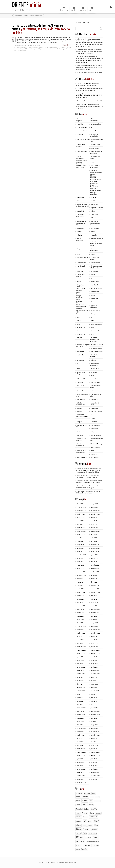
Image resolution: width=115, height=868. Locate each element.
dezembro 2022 (95, 569)
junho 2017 (80, 681)
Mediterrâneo (81, 305)
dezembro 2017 (81, 670)
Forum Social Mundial (81, 276)
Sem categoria (95, 425)
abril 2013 (80, 766)
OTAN (92, 376)
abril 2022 (94, 582)
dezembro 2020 (81, 609)
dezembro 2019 (81, 630)
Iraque (78, 299)
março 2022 (80, 586)
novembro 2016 (95, 691)
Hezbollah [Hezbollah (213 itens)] (93, 817)
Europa (79, 296)
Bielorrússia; (80, 197)
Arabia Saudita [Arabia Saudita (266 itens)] (82, 797)
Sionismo (79, 432)
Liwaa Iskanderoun (96, 331)
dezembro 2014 (81, 732)
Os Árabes (94, 372)
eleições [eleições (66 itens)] (91, 805)
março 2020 (94, 623)
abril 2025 (80, 524)
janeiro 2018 (94, 667)
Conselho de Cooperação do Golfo (95, 223)
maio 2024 (80, 541)
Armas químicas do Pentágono (96, 152)
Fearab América (95, 263)
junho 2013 (80, 762)
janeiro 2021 (94, 606)
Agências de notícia (83, 139)
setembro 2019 (95, 633)
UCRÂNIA (94, 454)
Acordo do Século (82, 131)
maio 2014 (94, 742)
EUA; (78, 254)
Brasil (78, 201)
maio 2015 (94, 721)
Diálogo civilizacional (80, 239)
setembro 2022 (81, 575)
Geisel (79, 281)
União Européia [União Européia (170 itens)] (82, 849)
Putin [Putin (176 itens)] (85, 833)
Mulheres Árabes (96, 191)
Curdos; (79, 232)
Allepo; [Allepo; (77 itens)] (94, 793)
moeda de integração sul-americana (95, 340)
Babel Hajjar (80, 159)
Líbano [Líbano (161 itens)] (78, 825)
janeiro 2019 (94, 647)
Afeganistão (80, 134)
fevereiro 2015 (81, 728)
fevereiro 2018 (81, 667)
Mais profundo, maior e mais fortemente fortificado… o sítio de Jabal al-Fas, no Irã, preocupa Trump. (89, 96)
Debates (79, 235)
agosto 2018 (80, 657)
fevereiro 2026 (81, 507)
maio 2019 (94, 640)
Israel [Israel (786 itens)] (97, 821)
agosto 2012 (80, 779)
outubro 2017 (81, 674)
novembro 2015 (95, 711)
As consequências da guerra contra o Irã (89, 73)
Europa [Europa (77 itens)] (78, 813)
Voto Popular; (95, 458)
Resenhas (93, 194)
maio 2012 (94, 779)
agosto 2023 (94, 555)
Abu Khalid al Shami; (36, 47)
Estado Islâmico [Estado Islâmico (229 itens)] (82, 809)
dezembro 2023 (95, 548)
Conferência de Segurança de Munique (81, 223)
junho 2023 (94, 558)
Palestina (79, 308)
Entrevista (93, 178)
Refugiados (94, 399)
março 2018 (94, 664)
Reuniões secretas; (96, 412)
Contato (79, 22)
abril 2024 (94, 541)
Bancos (93, 162)
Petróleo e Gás (95, 382)
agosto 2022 (94, 575)
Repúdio (79, 408)
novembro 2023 (81, 552)
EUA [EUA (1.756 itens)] (94, 809)
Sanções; (79, 422)
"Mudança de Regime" (81, 120)
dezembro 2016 (81, 691)
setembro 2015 (95, 715)
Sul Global (80, 435)
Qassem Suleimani (82, 391)
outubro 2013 (81, 755)
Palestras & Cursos (83, 379)
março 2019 (94, 643)
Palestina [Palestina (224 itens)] (86, 829)
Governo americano (97, 288)
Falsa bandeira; (81, 263)
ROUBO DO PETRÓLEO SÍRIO (82, 416)
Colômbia (93, 218)
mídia (27, 5)
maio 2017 (94, 681)
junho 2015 (80, 721)
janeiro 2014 (94, 749)
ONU (78, 369)
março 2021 (94, 603)
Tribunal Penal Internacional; (81, 452)
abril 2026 (80, 504)
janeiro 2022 (80, 589)
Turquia (79, 314)
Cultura (93, 174)
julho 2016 (94, 698)
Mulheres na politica (97, 345)
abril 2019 (80, 643)
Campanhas (94, 204)
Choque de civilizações (80, 215)
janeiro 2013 (94, 769)
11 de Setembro (82, 128)
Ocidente (93, 360)
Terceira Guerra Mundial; (81, 440)
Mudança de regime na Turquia (83, 346)
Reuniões (80, 412)
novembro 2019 (95, 630)
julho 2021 (94, 596)
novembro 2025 (95, 511)
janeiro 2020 (94, 626)
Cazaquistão (80, 211)
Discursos (93, 176)
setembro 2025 (95, 514)
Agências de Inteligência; (94, 135)
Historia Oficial (95, 311)
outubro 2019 (81, 633)
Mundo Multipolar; (96, 348)
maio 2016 (94, 701)
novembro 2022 (81, 572)
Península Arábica (82, 310)
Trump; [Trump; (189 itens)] (79, 846)
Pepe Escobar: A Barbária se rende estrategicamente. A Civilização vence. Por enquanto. (90, 106)
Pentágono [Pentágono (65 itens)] (95, 829)
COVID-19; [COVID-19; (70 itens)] (97, 801)
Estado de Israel (81, 294)
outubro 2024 (81, 535)
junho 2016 (80, 701)
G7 (91, 278)
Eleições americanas (94, 250)
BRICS (93, 201)
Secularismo (94, 422)
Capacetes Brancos (97, 208)
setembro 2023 (81, 555)
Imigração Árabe (95, 180)
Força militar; (81, 271)
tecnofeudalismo (96, 435)
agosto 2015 (80, 718)
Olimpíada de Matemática (95, 364)
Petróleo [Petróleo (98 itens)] (78, 833)
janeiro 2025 (94, 528)
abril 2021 (80, 603)
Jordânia (79, 301)
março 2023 (80, 565)
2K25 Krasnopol (22, 47)
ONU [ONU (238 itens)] (96, 825)
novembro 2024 (95, 531)
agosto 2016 (80, 698)
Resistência (22, 50)
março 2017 (94, 684)
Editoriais (92, 9)
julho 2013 (94, 759)
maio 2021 (94, 599)
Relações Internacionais (81, 404)
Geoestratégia (95, 281)
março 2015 (94, 725)
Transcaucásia (95, 447)
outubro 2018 (81, 653)
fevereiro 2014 (81, 749)
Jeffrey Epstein (81, 328)
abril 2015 (80, 725)
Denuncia (93, 235)
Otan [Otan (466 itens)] (78, 829)
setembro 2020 (95, 613)
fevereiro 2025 (81, 528)
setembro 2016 (95, 694)
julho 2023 (80, 558)
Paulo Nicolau (81, 491)
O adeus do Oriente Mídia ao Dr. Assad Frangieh (89, 487)
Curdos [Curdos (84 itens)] (78, 805)
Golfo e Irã (80, 298)
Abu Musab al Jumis (52, 47)
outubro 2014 (81, 735)
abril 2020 (80, 623)
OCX (78, 364)
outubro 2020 (81, 613)
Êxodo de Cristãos (82, 258)
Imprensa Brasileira (82, 160)
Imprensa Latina (81, 166)
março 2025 (94, 524)
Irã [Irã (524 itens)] (85, 821)
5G (91, 128)
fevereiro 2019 (81, 647)
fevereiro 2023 (95, 565)
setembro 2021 (95, 592)
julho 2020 (94, 616)
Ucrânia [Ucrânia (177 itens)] (96, 846)
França (93, 275)
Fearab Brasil (81, 266)
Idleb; (38, 49)
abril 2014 (80, 745)
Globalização (95, 285)
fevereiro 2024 (95, 545)
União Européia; (82, 458)
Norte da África (81, 307)
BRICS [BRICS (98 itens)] (78, 801)
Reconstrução (81, 399)
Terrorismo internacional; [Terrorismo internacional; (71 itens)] (93, 842)
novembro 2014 (95, 732)
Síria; (92, 432)
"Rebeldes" (80, 124)
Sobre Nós (86, 22)
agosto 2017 (80, 677)
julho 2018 (94, 657)
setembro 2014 (95, 735)
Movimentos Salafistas (94, 188)
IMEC (78, 317)
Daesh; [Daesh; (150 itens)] (85, 804)
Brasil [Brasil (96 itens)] (97, 797)
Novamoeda (80, 360)
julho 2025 (94, 518)
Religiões (93, 192)
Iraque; (79, 321)
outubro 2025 (81, 514)
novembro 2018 (95, 650)
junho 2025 (80, 521)
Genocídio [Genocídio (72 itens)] (98, 813)
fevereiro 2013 (81, 769)
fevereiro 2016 (81, 708)
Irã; (92, 317)
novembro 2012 (95, 772)
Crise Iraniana (95, 228)
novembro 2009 (81, 783)
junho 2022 (94, 579)
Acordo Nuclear (95, 131)
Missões (79, 338)
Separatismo (94, 429)
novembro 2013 (95, 752)
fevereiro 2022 (95, 586)
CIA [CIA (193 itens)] (91, 801)
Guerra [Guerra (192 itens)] (79, 817)
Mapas (92, 185)
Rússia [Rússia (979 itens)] (80, 837)
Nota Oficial (80, 168)
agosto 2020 (80, 616)
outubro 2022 (95, 572)
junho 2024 (94, 538)
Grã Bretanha (95, 292)
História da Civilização (94, 306)
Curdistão (79, 290)
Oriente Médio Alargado (81, 373)
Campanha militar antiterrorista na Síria (27, 45)
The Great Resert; (96, 444)
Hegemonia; (94, 298)
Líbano (79, 303)
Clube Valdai (94, 214)
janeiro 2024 (80, 548)
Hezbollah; (94, 302)
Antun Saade (95, 148)
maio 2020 (94, 619)
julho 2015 (94, 718)
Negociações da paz (97, 351)
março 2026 (94, 504)
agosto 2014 (80, 738)
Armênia (79, 287)
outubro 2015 (81, 715)
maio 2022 (80, 582)
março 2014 (94, 745)
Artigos (83, 9)
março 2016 (94, 704)
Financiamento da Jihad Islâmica (96, 267)
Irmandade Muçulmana (94, 182)
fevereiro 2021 (81, 606)
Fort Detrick (94, 271)
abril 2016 (80, 704)
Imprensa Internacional (80, 163)
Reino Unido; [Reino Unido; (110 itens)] (93, 833)
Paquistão (94, 379)
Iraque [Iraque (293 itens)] (79, 821)
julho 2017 (94, 677)
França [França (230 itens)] (85, 813)
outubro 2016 (81, 694)
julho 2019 (94, 636)
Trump (93, 451)
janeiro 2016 (94, 708)
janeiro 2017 (94, 687)
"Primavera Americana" (94, 120)
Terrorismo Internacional (80, 445)
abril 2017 (80, 684)
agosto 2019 (80, 636)
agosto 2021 (80, 596)
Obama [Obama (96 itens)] (90, 825)
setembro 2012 (95, 776)
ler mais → (67, 45)
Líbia (92, 328)
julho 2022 (80, 579)
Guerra (93, 295)
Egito (78, 292)
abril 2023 (94, 562)
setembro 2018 (95, 653)
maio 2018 (94, 660)
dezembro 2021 (95, 589)
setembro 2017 (95, 674)
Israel (92, 321)
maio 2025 (94, 521)
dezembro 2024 (81, 531)
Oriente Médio (95, 369)
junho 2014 (80, 742)
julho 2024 (80, 538)
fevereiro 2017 (81, 687)
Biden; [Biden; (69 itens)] (92, 797)
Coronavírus (80, 228)
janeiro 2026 (94, 507)
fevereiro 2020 (81, 626)
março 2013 (94, 766)
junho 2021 (80, 599)
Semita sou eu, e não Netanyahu (87, 477)
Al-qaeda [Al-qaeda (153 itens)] (79, 793)
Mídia (92, 334)
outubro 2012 (81, 776)
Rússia (93, 415)
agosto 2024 (94, 535)
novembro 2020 (95, 609)
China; (93, 211)
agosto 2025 (80, 518)
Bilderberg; (94, 197)
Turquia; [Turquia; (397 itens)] (87, 845)
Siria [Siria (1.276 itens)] (95, 837)
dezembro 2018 (81, 650)
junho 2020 (80, 619)
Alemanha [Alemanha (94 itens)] (87, 793)
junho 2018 (80, 660)
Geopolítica (64, 9)
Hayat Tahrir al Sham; (27, 49)
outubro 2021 (81, 592)
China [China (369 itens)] (85, 801)
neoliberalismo (81, 355)
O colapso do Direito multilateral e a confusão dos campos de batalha (88, 84)
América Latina (95, 145)
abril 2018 (80, 664)
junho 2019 (80, 640)
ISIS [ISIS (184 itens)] (90, 821)
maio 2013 (94, 762)
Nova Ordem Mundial (94, 356)
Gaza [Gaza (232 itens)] (92, 813)
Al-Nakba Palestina (96, 172)
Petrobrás (80, 382)
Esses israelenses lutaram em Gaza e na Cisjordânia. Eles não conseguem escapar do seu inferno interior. (89, 67)
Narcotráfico (80, 351)
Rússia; (93, 418)
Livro (78, 331)
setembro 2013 (95, 755)
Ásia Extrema (81, 289)
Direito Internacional (97, 239)
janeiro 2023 (80, 569)
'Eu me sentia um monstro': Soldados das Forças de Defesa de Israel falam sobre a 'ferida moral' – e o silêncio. (89, 52)
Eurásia (93, 254)
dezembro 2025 (81, 511)
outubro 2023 (95, 552)
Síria (78, 312)
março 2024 (80, 545)
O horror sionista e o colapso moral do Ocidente (89, 482)
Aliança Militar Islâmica (81, 146)
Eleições (79, 249)
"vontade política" (96, 124)
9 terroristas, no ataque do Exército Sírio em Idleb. (41, 29)
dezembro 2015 (81, 711)
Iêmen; (93, 314)
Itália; (78, 324)
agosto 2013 (80, 759)
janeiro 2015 (94, 728)
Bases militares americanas (95, 166)
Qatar (92, 391)
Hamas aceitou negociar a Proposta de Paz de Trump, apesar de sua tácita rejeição (89, 470)
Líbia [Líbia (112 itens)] (84, 825)
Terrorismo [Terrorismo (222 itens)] (80, 841)
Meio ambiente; (81, 334)
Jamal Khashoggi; (96, 324)
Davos (93, 232)
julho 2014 (94, 738)
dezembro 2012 (81, 772)
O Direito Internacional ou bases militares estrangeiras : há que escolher (89, 90)
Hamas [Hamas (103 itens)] (85, 817)
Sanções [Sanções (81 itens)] (88, 838)
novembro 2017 (95, 670)
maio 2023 (80, 562)
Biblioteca (74, 9)
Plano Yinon (80, 386)
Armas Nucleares (82, 152)
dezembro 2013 (81, 752)
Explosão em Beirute (94, 258)
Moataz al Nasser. (48, 49)
